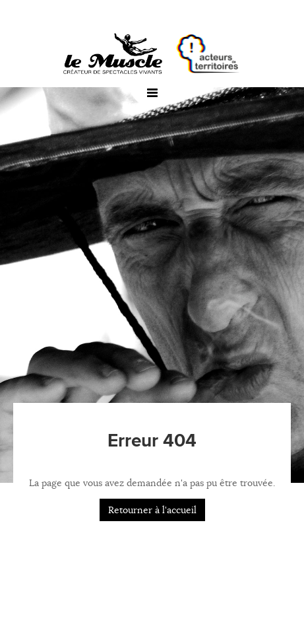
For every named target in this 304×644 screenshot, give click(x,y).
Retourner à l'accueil (152, 510)
